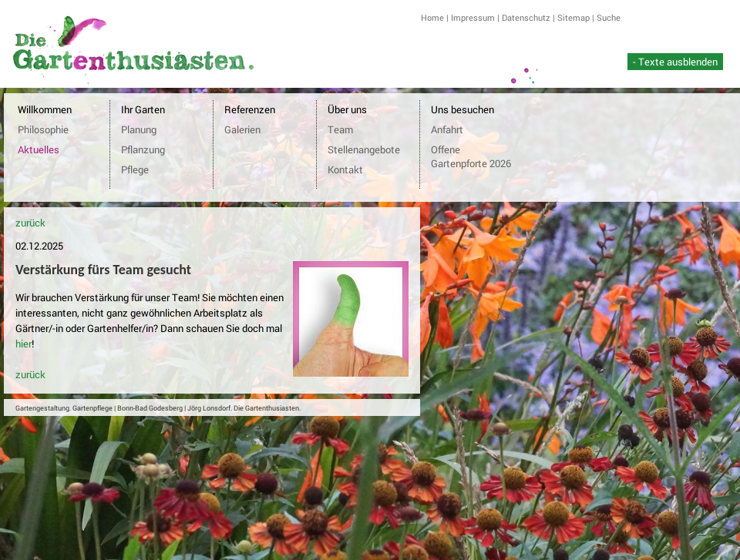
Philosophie (43, 129)
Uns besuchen (462, 109)
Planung (139, 129)
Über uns (347, 109)
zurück (30, 223)
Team (340, 129)
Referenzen (250, 109)
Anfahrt (447, 129)
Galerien (242, 129)
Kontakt (345, 169)
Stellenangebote (364, 149)
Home (432, 17)
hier (24, 344)
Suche (609, 17)
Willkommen (45, 109)
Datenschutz (526, 17)
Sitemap (573, 17)
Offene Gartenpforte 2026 (471, 156)
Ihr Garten (143, 109)
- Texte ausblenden (675, 62)
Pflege (135, 169)
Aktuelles (39, 149)
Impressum (473, 17)
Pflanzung (143, 149)
